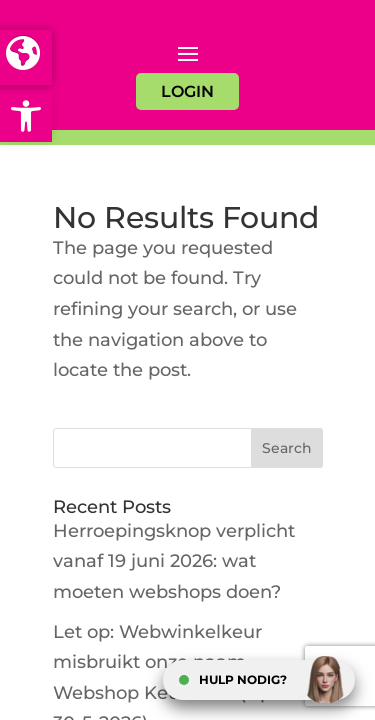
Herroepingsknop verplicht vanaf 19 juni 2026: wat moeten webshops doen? (174, 561)
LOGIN (187, 91)
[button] (26, 116)
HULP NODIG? (243, 679)
